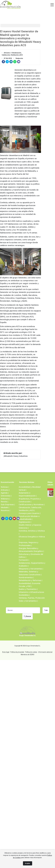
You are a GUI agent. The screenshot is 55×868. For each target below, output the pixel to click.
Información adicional (45, 652)
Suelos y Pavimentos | (28, 589)
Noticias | (5, 487)
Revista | (4, 502)
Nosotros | (5, 510)
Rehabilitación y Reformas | (30, 580)
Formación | (24, 560)
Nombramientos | (26, 577)
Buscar (27, 616)
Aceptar (28, 863)
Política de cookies (31, 652)
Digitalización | (25, 522)
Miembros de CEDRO (28, 655)
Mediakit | (5, 507)
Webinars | (5, 499)
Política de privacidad (17, 652)
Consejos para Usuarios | (30, 513)
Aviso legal (6, 652)
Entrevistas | (6, 496)
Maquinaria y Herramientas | (31, 569)
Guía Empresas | (8, 505)
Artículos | (5, 490)
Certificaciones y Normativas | (32, 505)
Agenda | (5, 493)
